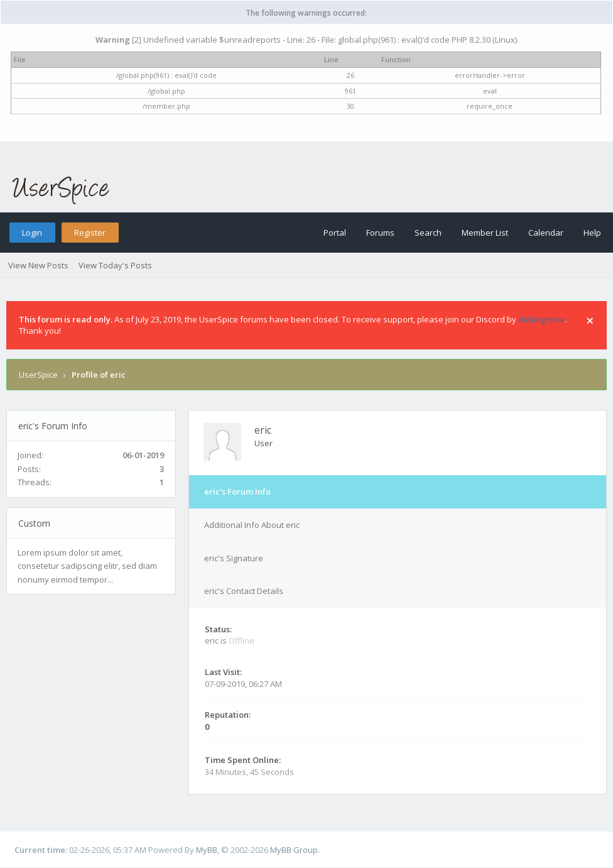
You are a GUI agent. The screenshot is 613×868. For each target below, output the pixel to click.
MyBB (207, 850)
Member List (485, 233)
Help (592, 233)
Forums (380, 233)
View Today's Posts (115, 265)
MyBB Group (294, 850)
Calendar (546, 233)
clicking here (542, 319)
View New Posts (38, 265)
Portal (335, 233)
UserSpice (38, 375)
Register (90, 233)
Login (32, 233)
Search (428, 233)
